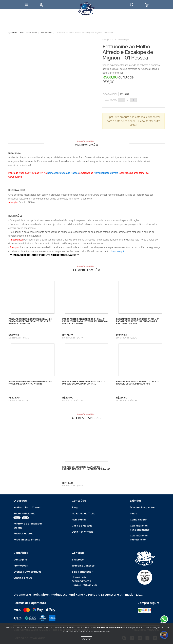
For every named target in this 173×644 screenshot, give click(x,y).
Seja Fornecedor (82, 572)
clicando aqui (117, 251)
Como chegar (138, 520)
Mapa (134, 514)
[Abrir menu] (26, 5)
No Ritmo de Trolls (83, 514)
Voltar (13, 33)
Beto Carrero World (28, 33)
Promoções (21, 566)
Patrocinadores (23, 534)
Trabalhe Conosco (83, 566)
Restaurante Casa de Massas (63, 173)
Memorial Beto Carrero (106, 173)
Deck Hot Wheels (83, 532)
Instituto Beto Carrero (27, 508)
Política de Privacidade (109, 628)
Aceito (86, 639)
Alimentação (46, 33)
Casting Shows (23, 578)
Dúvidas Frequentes (143, 508)
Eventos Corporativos (27, 572)
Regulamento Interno (27, 540)
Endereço (78, 560)
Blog (75, 508)
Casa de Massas (82, 526)
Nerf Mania (79, 520)
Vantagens (20, 560)
